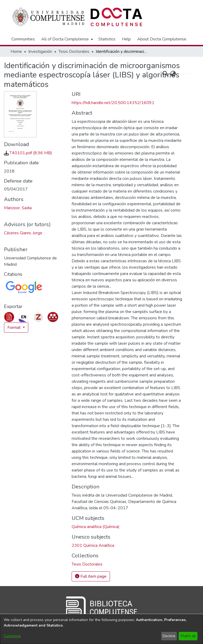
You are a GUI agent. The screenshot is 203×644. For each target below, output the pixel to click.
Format (15, 328)
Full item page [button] (91, 576)
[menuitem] (67, 39)
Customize (12, 636)
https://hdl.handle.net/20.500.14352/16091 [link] (113, 103)
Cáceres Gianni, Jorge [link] (23, 233)
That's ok (188, 636)
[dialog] (101, 629)
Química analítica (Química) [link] (96, 527)
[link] (28, 153)
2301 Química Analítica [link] (93, 545)
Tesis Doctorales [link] (74, 52)
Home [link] (16, 52)
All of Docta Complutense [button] (65, 39)
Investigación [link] (40, 52)
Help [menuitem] (126, 39)
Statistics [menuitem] (107, 39)
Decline (169, 636)
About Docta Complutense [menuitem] (162, 39)
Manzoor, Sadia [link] (18, 208)
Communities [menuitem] (23, 39)
